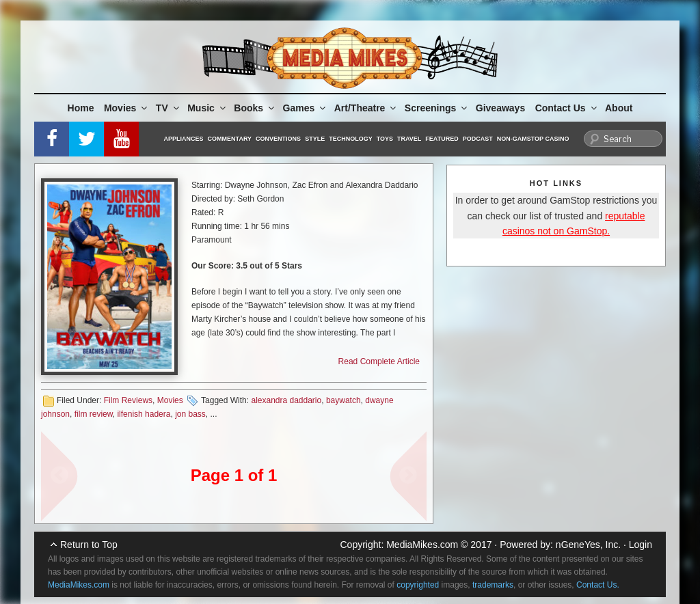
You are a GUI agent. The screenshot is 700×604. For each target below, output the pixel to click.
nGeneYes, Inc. (588, 545)
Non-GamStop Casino (533, 139)
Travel (409, 139)
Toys (385, 139)
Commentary (230, 139)
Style (315, 139)
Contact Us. (598, 585)
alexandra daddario (286, 400)
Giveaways (500, 108)
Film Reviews (128, 400)
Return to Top (89, 545)
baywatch (344, 400)
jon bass (190, 414)
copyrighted (418, 585)
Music (207, 108)
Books (255, 108)
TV (169, 108)
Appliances (184, 139)
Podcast (478, 139)
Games (306, 108)
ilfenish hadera (144, 414)
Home (81, 108)
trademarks (493, 585)
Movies (126, 108)
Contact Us (567, 108)
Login (641, 545)
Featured (442, 139)
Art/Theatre (366, 108)
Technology (351, 139)
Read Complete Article (379, 361)
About (619, 108)
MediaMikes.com (422, 545)
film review (94, 414)
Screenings (437, 108)
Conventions (278, 139)
